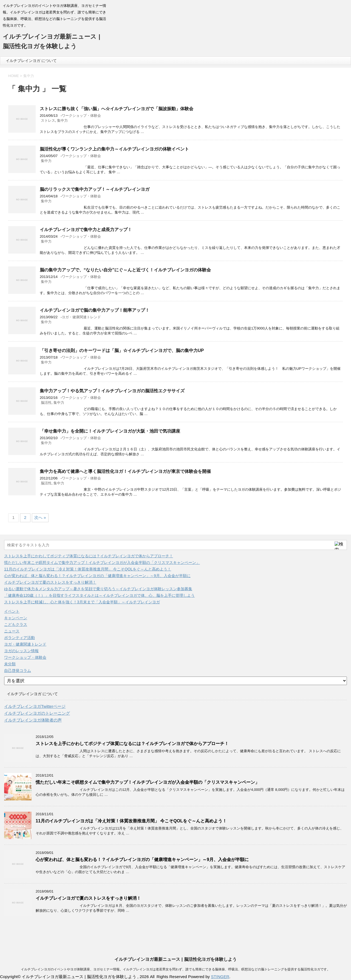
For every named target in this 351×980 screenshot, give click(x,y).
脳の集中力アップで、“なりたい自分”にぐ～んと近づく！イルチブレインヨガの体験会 (125, 270)
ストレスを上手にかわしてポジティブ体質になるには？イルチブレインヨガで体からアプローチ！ (89, 556)
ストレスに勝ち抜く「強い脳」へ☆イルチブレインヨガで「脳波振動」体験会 (117, 109)
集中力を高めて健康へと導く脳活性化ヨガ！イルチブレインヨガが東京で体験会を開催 (125, 471)
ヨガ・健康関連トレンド (81, 317)
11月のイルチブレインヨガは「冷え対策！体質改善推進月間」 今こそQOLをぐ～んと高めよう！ (88, 569)
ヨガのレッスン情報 (21, 651)
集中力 (62, 120)
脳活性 (46, 403)
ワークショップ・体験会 (81, 116)
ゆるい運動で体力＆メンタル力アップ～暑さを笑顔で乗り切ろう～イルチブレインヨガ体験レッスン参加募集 (98, 589)
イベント (12, 611)
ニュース (12, 631)
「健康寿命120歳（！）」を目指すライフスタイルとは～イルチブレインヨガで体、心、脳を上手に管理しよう (99, 595)
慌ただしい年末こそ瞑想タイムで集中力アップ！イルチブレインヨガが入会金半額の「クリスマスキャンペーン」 (102, 563)
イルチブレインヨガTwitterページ (35, 706)
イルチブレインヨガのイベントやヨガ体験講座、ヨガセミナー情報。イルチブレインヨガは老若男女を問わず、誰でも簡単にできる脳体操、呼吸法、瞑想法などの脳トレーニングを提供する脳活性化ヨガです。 (175, 969)
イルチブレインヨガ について (31, 61)
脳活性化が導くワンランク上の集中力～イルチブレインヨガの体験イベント (114, 149)
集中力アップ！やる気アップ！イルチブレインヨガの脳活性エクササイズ (112, 391)
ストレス (48, 120)
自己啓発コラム (18, 671)
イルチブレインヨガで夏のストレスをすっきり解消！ (50, 582)
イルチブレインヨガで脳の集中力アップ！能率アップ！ (95, 310)
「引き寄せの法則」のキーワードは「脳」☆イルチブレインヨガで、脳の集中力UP (122, 350)
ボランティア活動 (19, 638)
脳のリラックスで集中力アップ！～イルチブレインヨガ (95, 189)
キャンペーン (16, 618)
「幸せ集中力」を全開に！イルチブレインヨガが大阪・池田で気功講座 (110, 431)
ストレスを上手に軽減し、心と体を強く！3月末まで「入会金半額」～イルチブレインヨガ (82, 602)
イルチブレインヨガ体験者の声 (33, 720)
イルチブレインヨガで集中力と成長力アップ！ (86, 230)
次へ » (40, 517)
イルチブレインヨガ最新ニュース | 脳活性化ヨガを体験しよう (175, 959)
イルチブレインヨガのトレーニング (37, 713)
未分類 (10, 664)
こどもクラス (16, 624)
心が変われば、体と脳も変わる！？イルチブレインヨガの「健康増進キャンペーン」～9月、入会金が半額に (97, 576)
